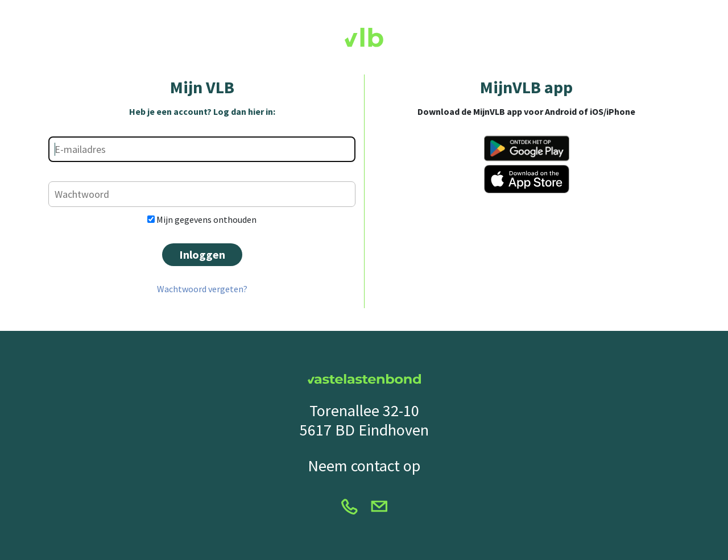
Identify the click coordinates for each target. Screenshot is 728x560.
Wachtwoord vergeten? (202, 289)
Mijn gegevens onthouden (202, 219)
